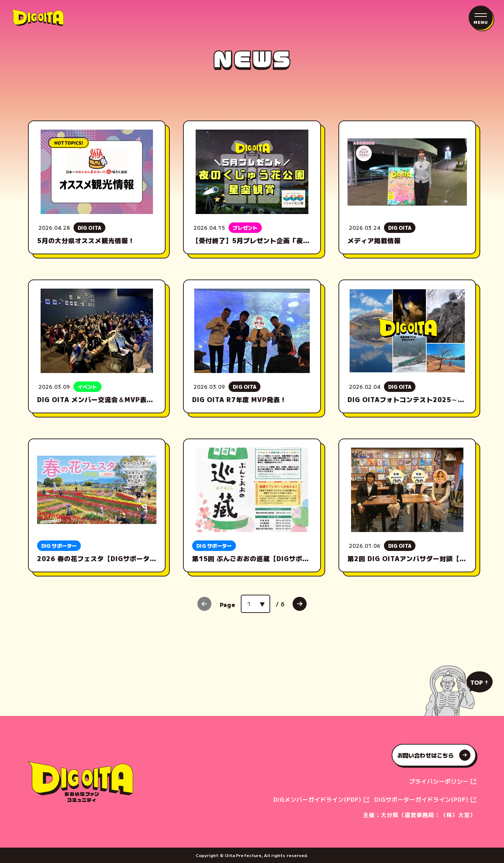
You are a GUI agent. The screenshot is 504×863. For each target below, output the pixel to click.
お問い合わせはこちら (434, 755)
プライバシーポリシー (440, 781)
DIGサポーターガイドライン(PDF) (422, 799)
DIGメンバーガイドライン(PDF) (318, 799)
